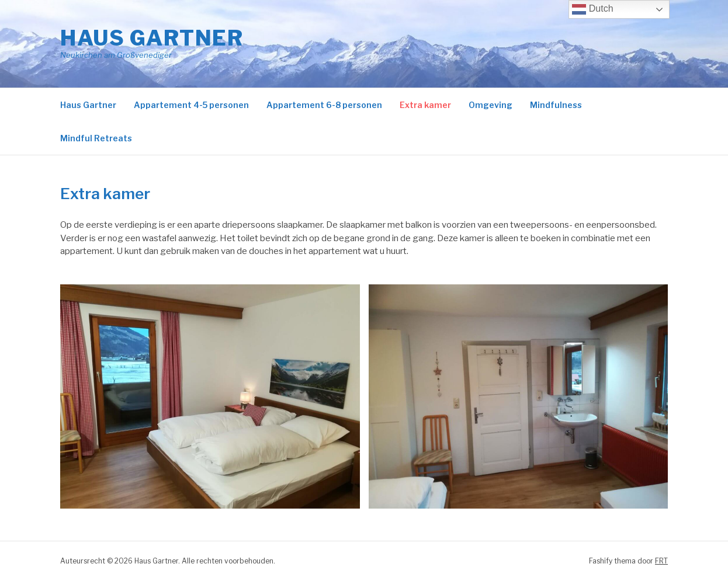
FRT (661, 561)
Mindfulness (556, 105)
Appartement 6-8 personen (324, 105)
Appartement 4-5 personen (191, 105)
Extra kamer (425, 105)
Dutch (592, 9)
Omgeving (490, 105)
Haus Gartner (152, 38)
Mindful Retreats (96, 138)
